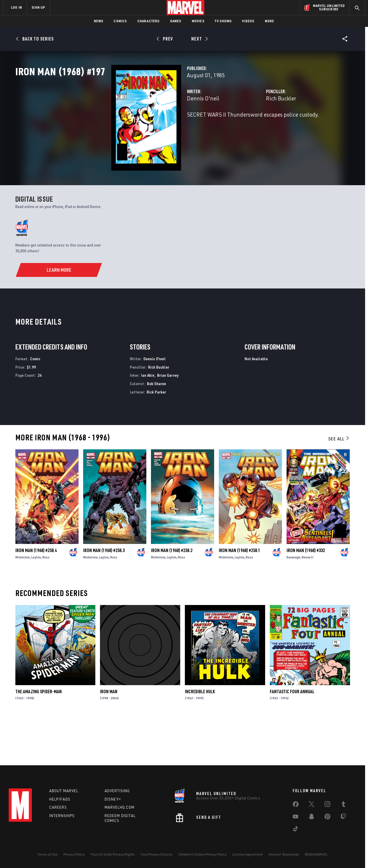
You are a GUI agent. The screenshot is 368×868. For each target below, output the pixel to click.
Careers (58, 807)
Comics (120, 21)
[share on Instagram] (327, 805)
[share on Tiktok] (296, 830)
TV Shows (223, 21)
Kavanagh (293, 601)
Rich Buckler (247, 124)
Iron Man (109, 735)
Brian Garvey (168, 419)
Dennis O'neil (136, 124)
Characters (149, 21)
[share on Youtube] (296, 818)
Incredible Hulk (200, 735)
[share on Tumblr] (343, 805)
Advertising (117, 791)
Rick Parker (156, 436)
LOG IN (17, 7)
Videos (248, 21)
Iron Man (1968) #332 (306, 594)
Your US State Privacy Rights (113, 854)
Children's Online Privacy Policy (203, 854)
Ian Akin (148, 419)
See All (339, 482)
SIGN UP (38, 7)
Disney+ (113, 799)
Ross (46, 601)
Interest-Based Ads (284, 854)
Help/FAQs (60, 799)
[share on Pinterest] (327, 818)
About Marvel (64, 791)
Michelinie (23, 601)
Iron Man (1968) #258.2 (172, 594)
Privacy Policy (74, 854)
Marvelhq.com (120, 807)
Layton (36, 601)
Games (176, 21)
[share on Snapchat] (311, 818)
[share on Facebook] (296, 806)
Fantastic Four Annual (292, 735)
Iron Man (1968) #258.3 (104, 594)
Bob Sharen (156, 427)
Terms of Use (48, 854)
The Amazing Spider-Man (39, 735)
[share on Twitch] (343, 818)
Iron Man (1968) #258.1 (239, 594)
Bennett (308, 601)
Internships (62, 816)
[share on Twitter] (311, 805)
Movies (198, 21)
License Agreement (248, 854)
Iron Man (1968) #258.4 (36, 594)
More (270, 21)
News (99, 21)
